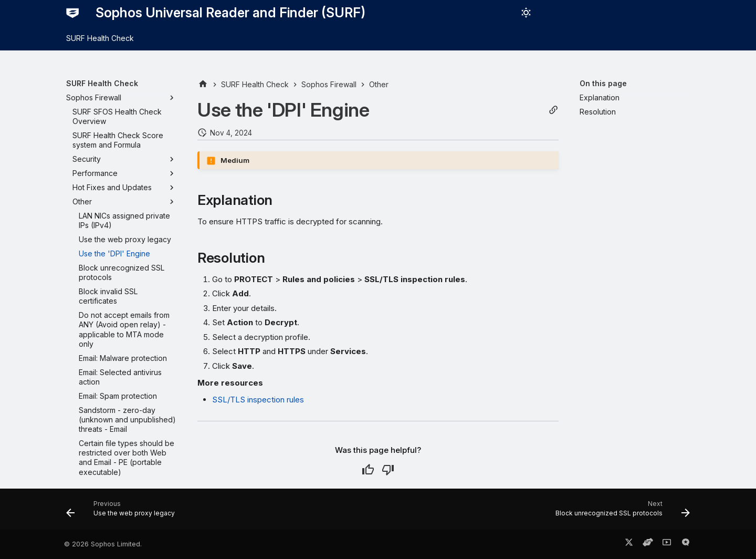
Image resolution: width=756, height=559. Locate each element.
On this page (603, 83)
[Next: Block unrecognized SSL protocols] (620, 512)
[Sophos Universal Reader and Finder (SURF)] (72, 13)
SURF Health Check (100, 38)
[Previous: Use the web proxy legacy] (123, 512)
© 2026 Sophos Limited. (103, 544)
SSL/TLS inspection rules (258, 400)
